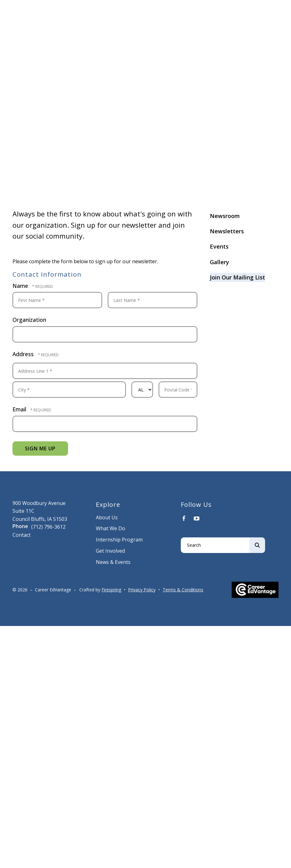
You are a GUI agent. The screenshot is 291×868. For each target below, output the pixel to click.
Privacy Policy (142, 590)
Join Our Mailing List (237, 277)
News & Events (113, 562)
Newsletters (227, 231)
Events (219, 246)
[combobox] (215, 545)
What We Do (111, 528)
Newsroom (225, 216)
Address (24, 354)
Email (20, 409)
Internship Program (119, 540)
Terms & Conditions (183, 590)
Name (21, 286)
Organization (29, 320)
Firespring (111, 590)
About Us (107, 517)
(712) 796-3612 (48, 527)
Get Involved (110, 551)
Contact (22, 535)
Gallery (219, 262)
